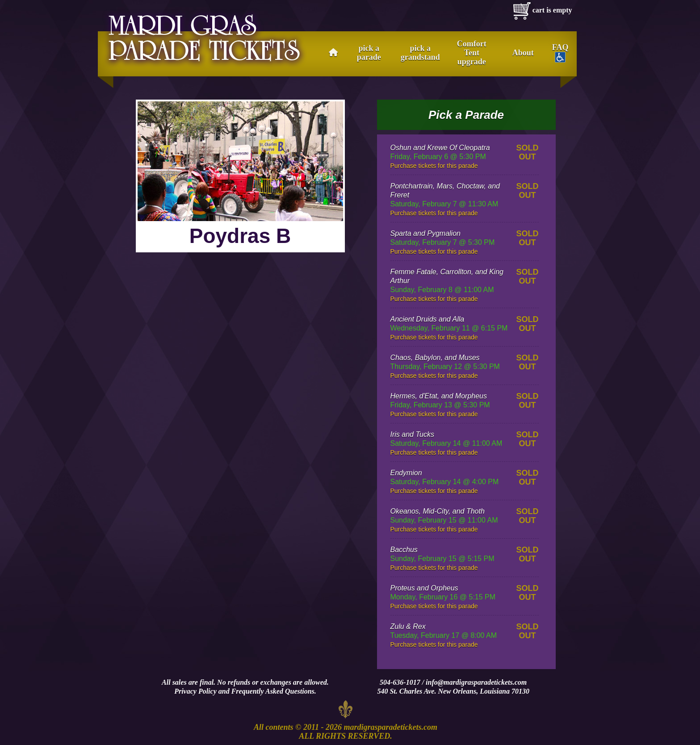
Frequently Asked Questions (273, 691)
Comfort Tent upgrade (472, 53)
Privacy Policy (195, 691)
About (523, 53)
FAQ (560, 53)
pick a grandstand (420, 53)
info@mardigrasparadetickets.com (476, 682)
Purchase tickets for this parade (434, 166)
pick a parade (369, 53)
